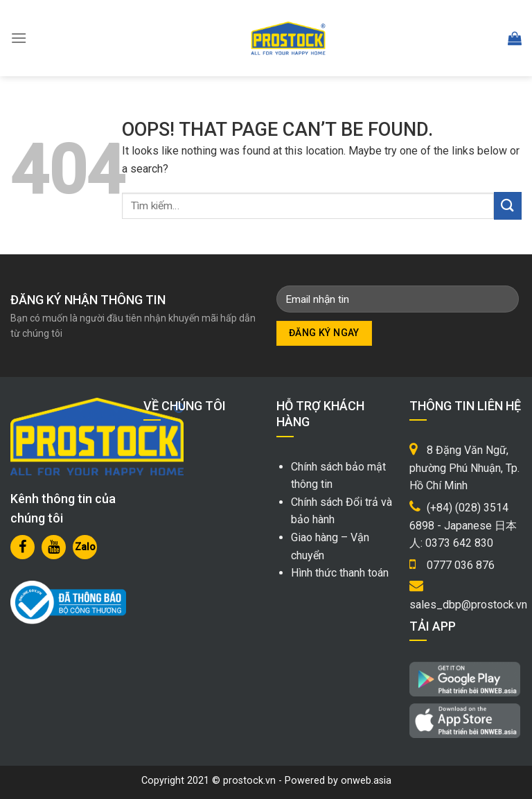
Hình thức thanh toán (340, 573)
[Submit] (508, 205)
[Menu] (19, 38)
